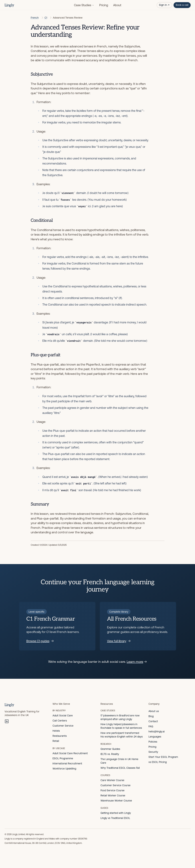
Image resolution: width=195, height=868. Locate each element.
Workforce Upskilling (64, 769)
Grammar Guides (110, 749)
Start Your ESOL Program (163, 757)
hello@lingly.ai (157, 731)
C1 (46, 18)
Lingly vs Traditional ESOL (115, 818)
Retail (56, 741)
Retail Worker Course (113, 795)
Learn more (137, 662)
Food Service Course (112, 790)
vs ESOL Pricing (158, 762)
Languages (155, 737)
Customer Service (63, 726)
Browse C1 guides (40, 641)
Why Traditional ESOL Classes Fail (120, 768)
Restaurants (60, 736)
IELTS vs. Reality (110, 754)
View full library (119, 641)
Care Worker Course (112, 780)
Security (153, 752)
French (35, 18)
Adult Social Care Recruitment (70, 753)
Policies (153, 742)
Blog (151, 716)
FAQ (151, 726)
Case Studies (84, 5)
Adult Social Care (63, 715)
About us (154, 711)
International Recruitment (67, 763)
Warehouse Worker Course (116, 801)
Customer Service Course (115, 785)
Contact (153, 721)
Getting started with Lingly (116, 813)
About (117, 5)
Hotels (56, 731)
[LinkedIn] (7, 721)
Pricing (104, 5)
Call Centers (60, 721)
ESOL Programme (63, 758)
